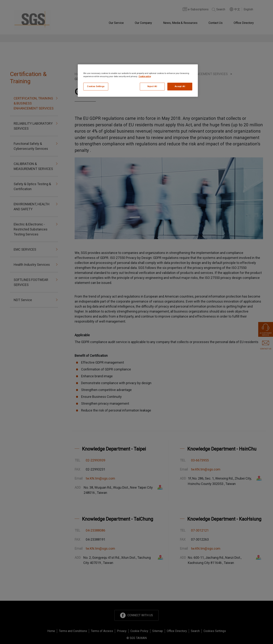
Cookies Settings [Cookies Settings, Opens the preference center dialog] (96, 86)
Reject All (152, 86)
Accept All (180, 86)
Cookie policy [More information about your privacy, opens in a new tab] (145, 76)
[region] (138, 81)
